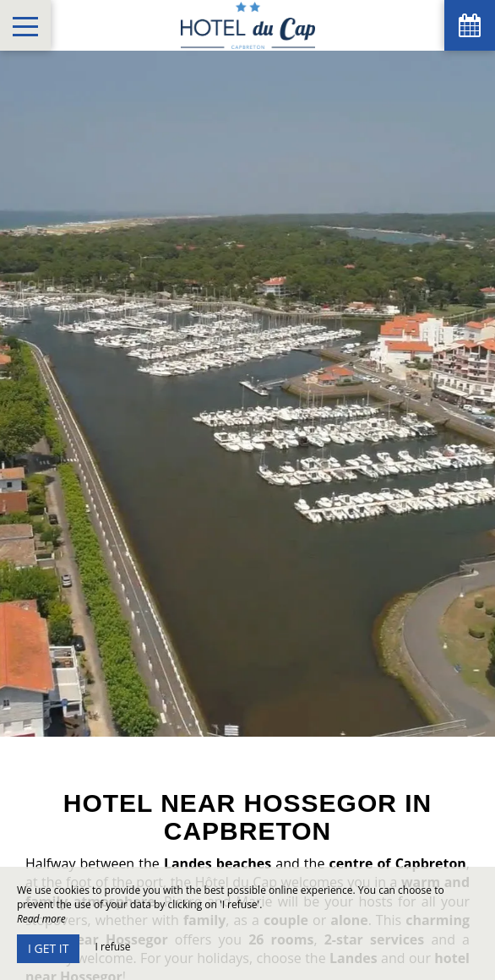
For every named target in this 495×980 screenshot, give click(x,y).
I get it (48, 948)
